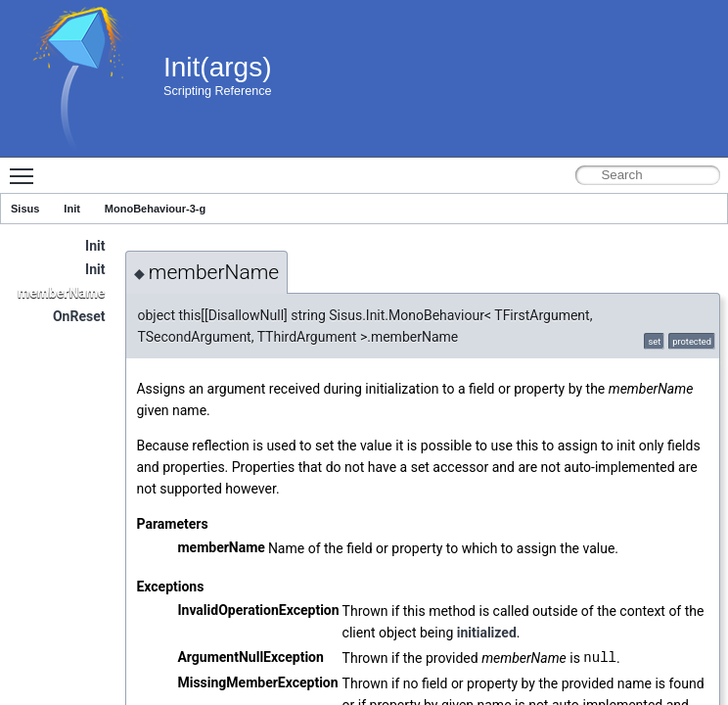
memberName (61, 293)
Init (72, 209)
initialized (487, 633)
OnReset (79, 316)
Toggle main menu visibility (26, 167)
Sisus (25, 209)
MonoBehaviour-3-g (155, 209)
